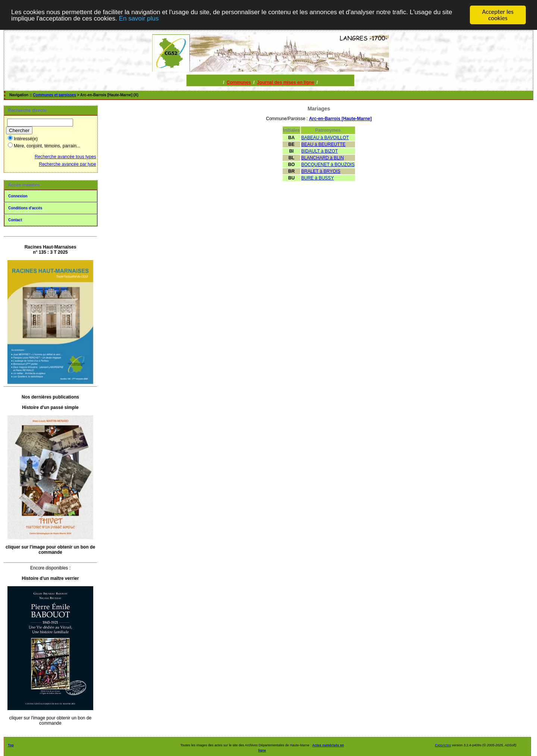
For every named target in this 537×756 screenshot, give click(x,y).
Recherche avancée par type (67, 164)
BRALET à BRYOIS (321, 171)
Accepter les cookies (498, 15)
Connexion (18, 196)
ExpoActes (443, 745)
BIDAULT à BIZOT (320, 151)
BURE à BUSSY (318, 178)
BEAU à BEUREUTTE (324, 144)
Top (11, 745)
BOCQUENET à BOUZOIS (328, 165)
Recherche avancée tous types (65, 157)
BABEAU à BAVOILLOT (325, 138)
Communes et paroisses (54, 95)
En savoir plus (139, 18)
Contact (15, 220)
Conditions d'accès (25, 208)
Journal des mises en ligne (285, 82)
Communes (239, 82)
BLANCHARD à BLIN (323, 158)
